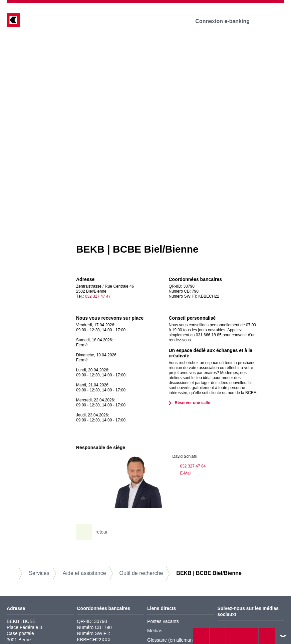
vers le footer (283, 636)
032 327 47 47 (98, 296)
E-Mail (182, 473)
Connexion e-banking (227, 21)
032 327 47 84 (189, 466)
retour (94, 532)
